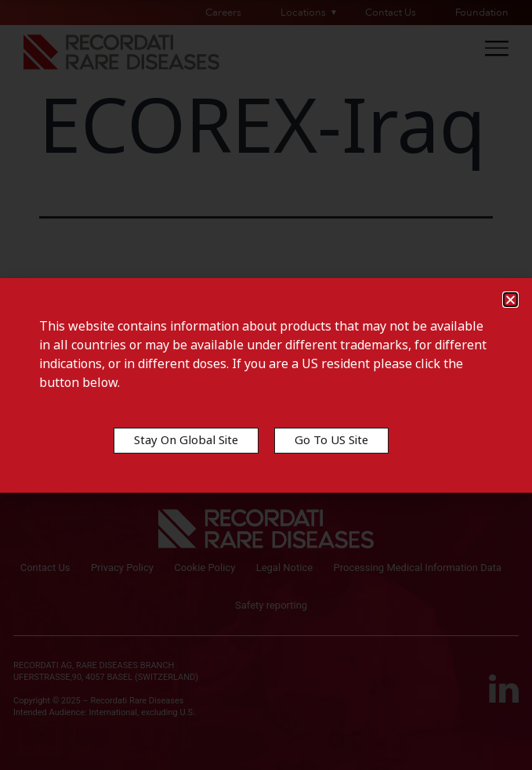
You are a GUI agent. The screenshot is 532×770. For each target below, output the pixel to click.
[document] (266, 385)
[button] (510, 300)
